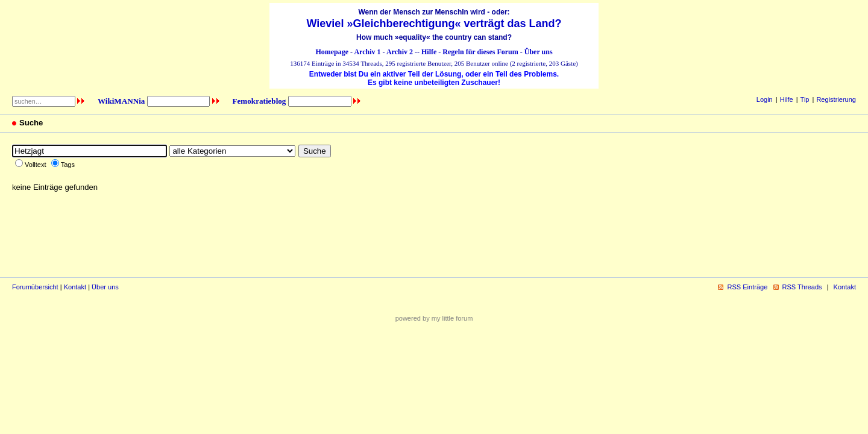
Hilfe (429, 52)
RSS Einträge (747, 287)
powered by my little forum (434, 318)
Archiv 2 (400, 52)
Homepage (332, 52)
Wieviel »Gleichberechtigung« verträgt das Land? (434, 24)
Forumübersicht (35, 287)
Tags (68, 165)
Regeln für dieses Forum (480, 52)
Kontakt (75, 287)
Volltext (36, 165)
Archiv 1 (367, 52)
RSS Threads (802, 287)
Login (765, 99)
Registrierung (836, 99)
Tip (805, 99)
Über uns (539, 52)
